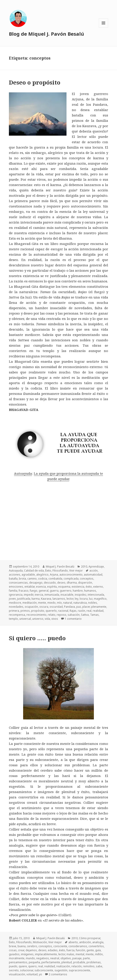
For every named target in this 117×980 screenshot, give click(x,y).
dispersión (85, 583)
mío (59, 603)
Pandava (70, 607)
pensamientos (18, 962)
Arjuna (54, 575)
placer (86, 607)
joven (12, 599)
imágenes (27, 954)
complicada (71, 579)
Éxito (48, 571)
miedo (51, 603)
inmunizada (52, 595)
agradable (28, 575)
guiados (14, 954)
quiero (32, 966)
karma (36, 599)
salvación (74, 615)
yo (40, 974)
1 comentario (73, 619)
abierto (73, 942)
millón (99, 954)
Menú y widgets (104, 28)
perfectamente (51, 962)
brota (22, 579)
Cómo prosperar (90, 938)
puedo (13, 966)
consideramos (78, 946)
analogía (98, 942)
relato (52, 615)
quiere (23, 966)
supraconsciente (79, 970)
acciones (15, 575)
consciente (60, 946)
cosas (13, 950)
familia (13, 591)
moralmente (17, 958)
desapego (36, 583)
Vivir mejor (76, 571)
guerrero (66, 591)
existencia (78, 587)
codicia (43, 579)
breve (13, 946)
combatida (55, 579)
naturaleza (80, 603)
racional (63, 611)
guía (98, 950)
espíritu (52, 587)
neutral (55, 958)
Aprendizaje (96, 567)
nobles (93, 603)
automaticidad (93, 575)
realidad (98, 611)
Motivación (40, 942)
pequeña (34, 962)
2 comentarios (58, 974)
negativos (43, 958)
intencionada (96, 595)
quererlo (51, 611)
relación (77, 966)
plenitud (67, 962)
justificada (24, 599)
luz (91, 599)
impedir (29, 595)
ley (77, 599)
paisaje (77, 958)
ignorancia (16, 595)
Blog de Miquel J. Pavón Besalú (46, 34)
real (89, 611)
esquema (64, 587)
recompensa (17, 615)
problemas (94, 962)
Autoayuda (23, 473)
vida (47, 619)
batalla (13, 579)
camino (32, 579)
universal (25, 619)
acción (94, 571)
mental (80, 954)
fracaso (24, 591)
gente (90, 950)
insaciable (67, 595)
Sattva (85, 615)
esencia (41, 587)
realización (63, 966)
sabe (99, 966)
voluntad (32, 974)
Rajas (73, 611)
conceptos (87, 579)
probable (79, 962)
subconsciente (44, 970)
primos (25, 611)
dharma (72, 583)
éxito (89, 587)
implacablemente (46, 954)
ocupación (31, 607)
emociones (16, 587)
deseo (61, 583)
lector (70, 599)
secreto (14, 970)
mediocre (15, 603)
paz (79, 607)
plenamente (99, 607)
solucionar (27, 970)
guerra (54, 591)
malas (70, 954)
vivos (55, 619)
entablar (30, 587)
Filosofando (60, 571)
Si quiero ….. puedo (37, 638)
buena (22, 946)
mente (42, 603)
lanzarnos (59, 599)
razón (82, 611)
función (81, 950)
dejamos (31, 950)
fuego (34, 591)
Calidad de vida (34, 571)
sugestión (61, 970)
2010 (84, 567)
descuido (50, 583)
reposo (62, 615)
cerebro (32, 946)
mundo (30, 958)
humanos (90, 591)
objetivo (66, 958)
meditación (30, 603)
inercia (39, 595)
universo (38, 619)
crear (21, 950)
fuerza (71, 950)
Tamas (94, 615)
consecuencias (18, 583)
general (44, 591)
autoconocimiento (71, 575)
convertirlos (96, 946)
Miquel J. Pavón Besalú (60, 567)
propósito (38, 611)
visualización (17, 974)
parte (86, 958)
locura (84, 599)
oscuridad (56, 607)
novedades (16, 607)
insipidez (81, 595)
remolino (89, 966)
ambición (85, 942)
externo (98, 587)
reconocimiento (36, 615)
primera (14, 611)
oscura (44, 607)
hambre (78, 591)
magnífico (100, 599)
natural (68, 603)
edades (53, 950)
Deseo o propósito (35, 82)
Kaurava (46, 599)
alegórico (42, 575)
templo (13, 619)
